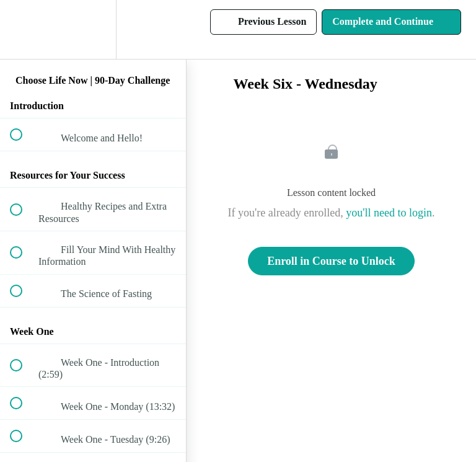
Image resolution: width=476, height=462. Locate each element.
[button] (23, 29)
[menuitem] (93, 29)
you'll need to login (389, 213)
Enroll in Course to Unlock (331, 261)
